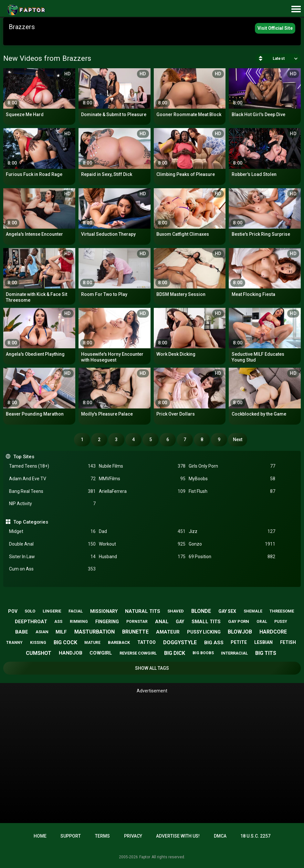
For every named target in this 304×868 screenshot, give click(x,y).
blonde (201, 611)
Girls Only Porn (232, 466)
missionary (104, 611)
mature (92, 643)
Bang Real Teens (52, 491)
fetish (288, 642)
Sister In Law (52, 557)
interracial (234, 653)
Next (238, 439)
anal (162, 622)
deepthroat (31, 622)
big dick (175, 653)
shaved (176, 611)
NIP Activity (52, 504)
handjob (71, 653)
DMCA (220, 836)
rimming (79, 622)
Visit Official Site (275, 28)
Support (71, 836)
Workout (142, 544)
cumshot (39, 653)
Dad (142, 532)
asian (42, 632)
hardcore (273, 632)
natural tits (143, 611)
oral (262, 622)
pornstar (137, 622)
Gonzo (232, 544)
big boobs (203, 653)
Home (40, 836)
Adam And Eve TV (52, 479)
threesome (282, 611)
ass (58, 622)
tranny (14, 643)
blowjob (240, 632)
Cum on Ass (52, 569)
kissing (38, 643)
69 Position (232, 557)
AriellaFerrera (142, 491)
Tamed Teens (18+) (52, 466)
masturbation (94, 632)
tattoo (147, 642)
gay (180, 622)
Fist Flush (232, 491)
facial (76, 611)
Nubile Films (142, 466)
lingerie (52, 611)
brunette (135, 632)
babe (22, 632)
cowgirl (101, 653)
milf (61, 632)
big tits (266, 653)
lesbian (263, 642)
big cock (65, 642)
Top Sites (24, 457)
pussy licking (204, 632)
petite (239, 642)
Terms (102, 836)
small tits (206, 622)
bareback (119, 642)
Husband (142, 557)
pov (13, 611)
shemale (253, 611)
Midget (52, 532)
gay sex (227, 611)
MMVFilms (142, 479)
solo (30, 611)
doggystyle (180, 642)
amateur (168, 632)
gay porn (239, 621)
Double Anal (52, 544)
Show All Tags (152, 668)
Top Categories (31, 522)
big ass (214, 643)
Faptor (145, 857)
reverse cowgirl (138, 653)
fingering (107, 622)
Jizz (232, 532)
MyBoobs (232, 479)
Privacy (133, 836)
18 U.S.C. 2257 (255, 836)
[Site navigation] (296, 9)
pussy (281, 622)
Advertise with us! (178, 836)
